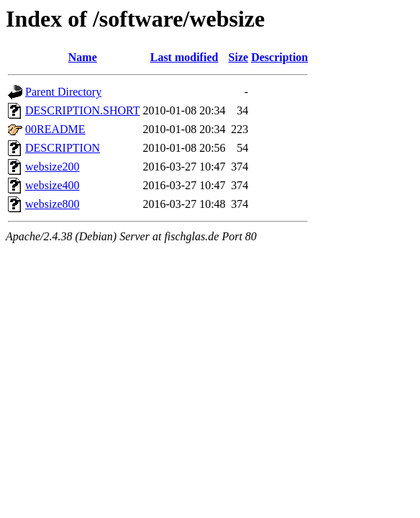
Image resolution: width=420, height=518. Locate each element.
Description (279, 57)
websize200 (52, 167)
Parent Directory (63, 92)
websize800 (52, 204)
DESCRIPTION (63, 148)
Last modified (184, 57)
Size (239, 57)
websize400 (52, 185)
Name (83, 57)
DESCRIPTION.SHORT (83, 110)
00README (55, 129)
